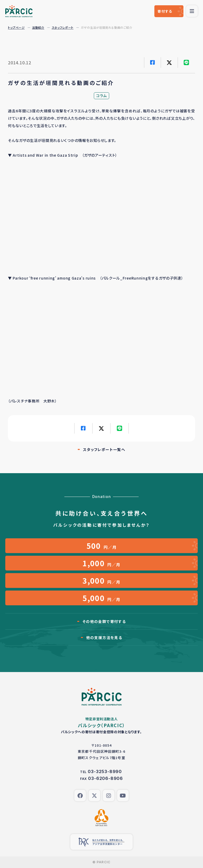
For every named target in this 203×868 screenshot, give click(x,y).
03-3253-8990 (105, 771)
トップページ (16, 27)
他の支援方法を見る (104, 637)
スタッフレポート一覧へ (104, 449)
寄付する (165, 11)
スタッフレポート (63, 27)
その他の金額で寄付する (104, 621)
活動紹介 (38, 27)
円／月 (102, 546)
